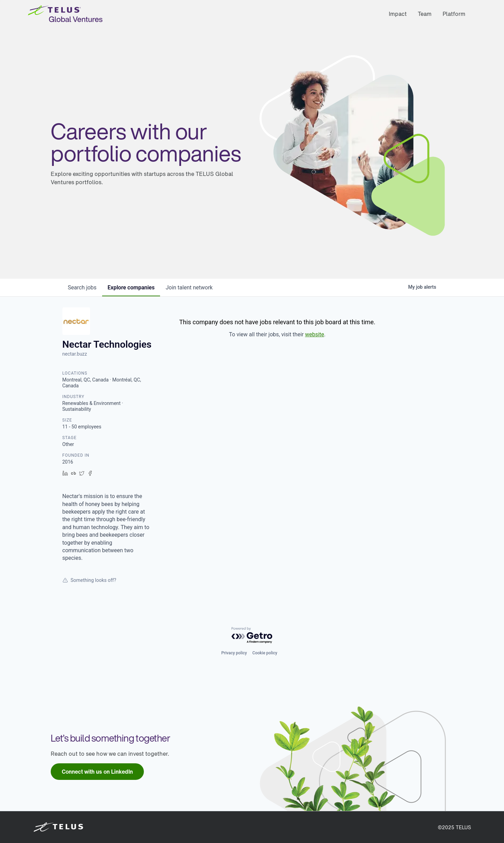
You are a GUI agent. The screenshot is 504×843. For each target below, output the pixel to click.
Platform (454, 14)
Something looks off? (89, 580)
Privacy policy (234, 653)
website (314, 334)
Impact (398, 14)
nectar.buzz (75, 354)
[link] (97, 772)
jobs (82, 287)
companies (131, 287)
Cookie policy (265, 653)
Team (425, 14)
